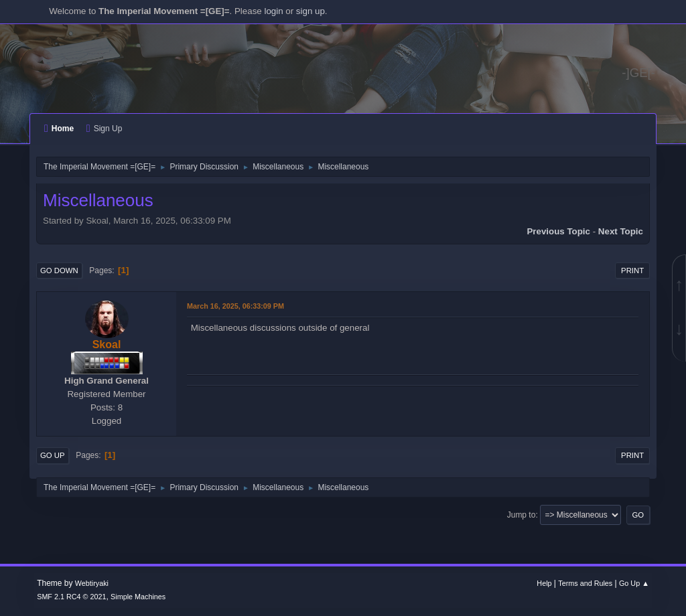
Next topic (621, 231)
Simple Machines (138, 597)
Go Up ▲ (634, 583)
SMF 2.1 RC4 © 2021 (71, 597)
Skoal (107, 344)
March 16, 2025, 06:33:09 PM (235, 306)
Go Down (59, 271)
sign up (311, 11)
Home (59, 129)
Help (544, 583)
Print (632, 271)
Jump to (522, 515)
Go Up (53, 455)
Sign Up (104, 129)
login (273, 11)
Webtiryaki (92, 583)
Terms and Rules (585, 583)
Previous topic (558, 231)
